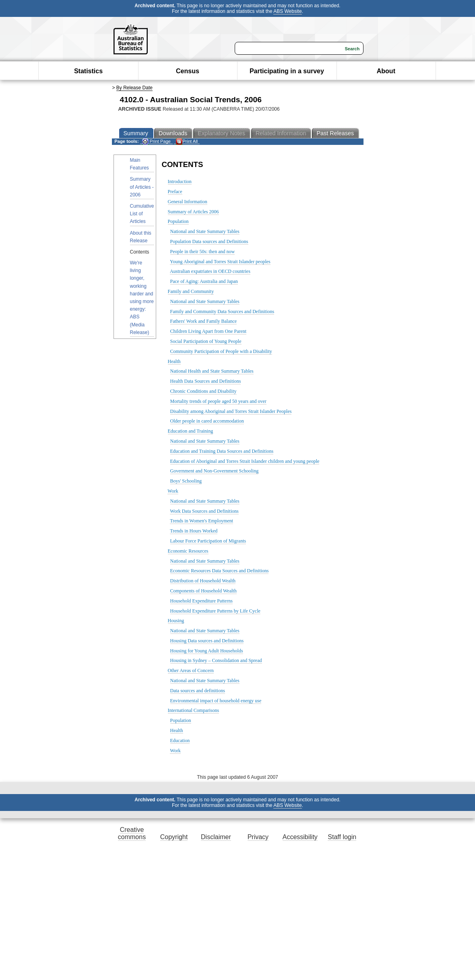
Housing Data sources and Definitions (207, 641)
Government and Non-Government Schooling (215, 471)
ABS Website (287, 11)
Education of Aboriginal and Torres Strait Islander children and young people (245, 461)
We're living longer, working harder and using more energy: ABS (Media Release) (142, 298)
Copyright (174, 837)
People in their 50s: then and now (203, 252)
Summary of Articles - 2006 (142, 187)
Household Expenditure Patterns (201, 601)
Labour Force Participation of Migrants (208, 541)
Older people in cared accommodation (207, 421)
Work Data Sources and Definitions (204, 511)
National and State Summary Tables (205, 231)
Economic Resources (188, 551)
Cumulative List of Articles (142, 214)
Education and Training (191, 431)
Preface (175, 192)
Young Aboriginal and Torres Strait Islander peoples (220, 262)
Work (173, 491)
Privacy (258, 837)
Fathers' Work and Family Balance (204, 321)
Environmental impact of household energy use (216, 701)
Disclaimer (216, 837)
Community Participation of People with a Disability (221, 351)
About (386, 71)
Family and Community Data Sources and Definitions (222, 312)
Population (178, 221)
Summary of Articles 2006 (193, 212)
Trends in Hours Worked (194, 531)
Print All (187, 141)
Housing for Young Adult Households (207, 651)
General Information (188, 202)
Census (188, 71)
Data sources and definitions (198, 691)
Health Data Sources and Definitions (206, 381)
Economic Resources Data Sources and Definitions (220, 571)
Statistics (88, 71)
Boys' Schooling (186, 481)
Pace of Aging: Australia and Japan (204, 281)
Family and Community (191, 291)
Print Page (156, 141)
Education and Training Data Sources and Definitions (222, 451)
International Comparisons (194, 710)
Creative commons (132, 833)
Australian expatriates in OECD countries (210, 271)
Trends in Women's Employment (201, 521)
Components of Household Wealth (203, 591)
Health (174, 361)
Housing (176, 621)
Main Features (139, 164)
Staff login (342, 837)
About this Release (141, 237)
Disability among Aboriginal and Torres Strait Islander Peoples (231, 411)
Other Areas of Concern (191, 671)
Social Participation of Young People (206, 341)
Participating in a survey (287, 71)
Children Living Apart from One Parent (209, 331)
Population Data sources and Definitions (209, 241)
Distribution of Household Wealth (203, 581)
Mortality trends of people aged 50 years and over (218, 401)
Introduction (180, 182)
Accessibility (300, 837)
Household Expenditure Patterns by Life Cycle (215, 611)
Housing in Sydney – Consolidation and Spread (216, 660)
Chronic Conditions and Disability (203, 391)
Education (180, 741)
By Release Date (134, 88)
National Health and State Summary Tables (212, 371)
